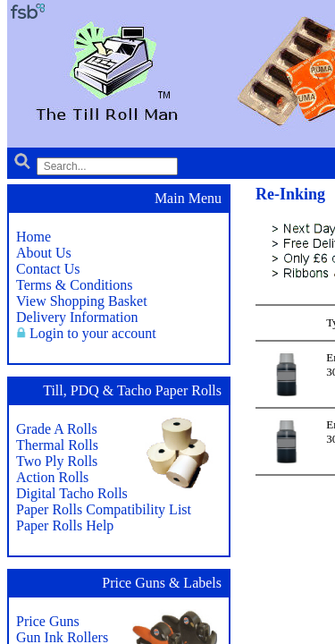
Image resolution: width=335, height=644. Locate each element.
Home (33, 237)
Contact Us (48, 269)
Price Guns (48, 621)
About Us (44, 253)
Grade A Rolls (57, 429)
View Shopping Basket (82, 301)
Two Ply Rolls (57, 461)
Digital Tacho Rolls (72, 493)
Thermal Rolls (57, 445)
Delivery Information (77, 317)
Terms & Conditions (74, 285)
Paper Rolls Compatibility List (104, 509)
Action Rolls (52, 477)
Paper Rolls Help (65, 525)
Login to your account (93, 333)
